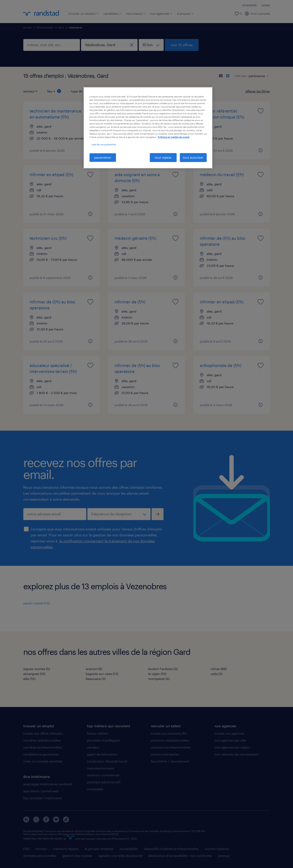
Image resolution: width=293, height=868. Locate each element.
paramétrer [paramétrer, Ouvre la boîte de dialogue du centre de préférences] (103, 157)
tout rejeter (163, 157)
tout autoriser (193, 157)
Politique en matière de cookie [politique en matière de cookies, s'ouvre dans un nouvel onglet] (174, 137)
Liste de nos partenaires (104, 144)
